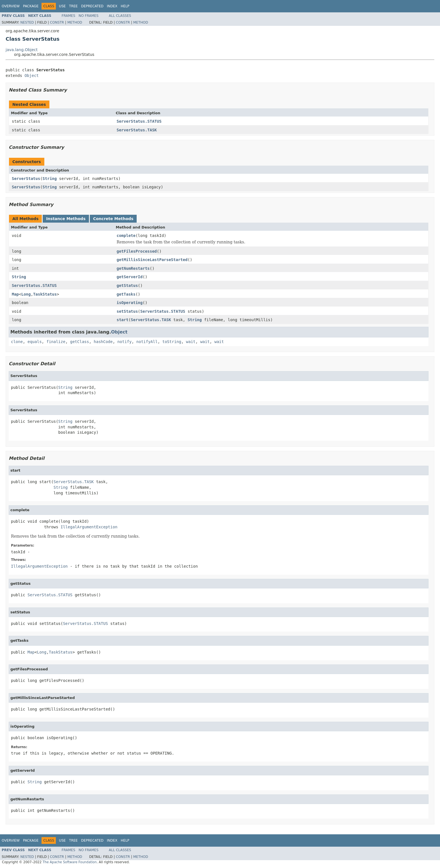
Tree (73, 6)
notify (124, 342)
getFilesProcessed (137, 251)
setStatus (127, 311)
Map (15, 294)
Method (75, 22)
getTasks (126, 294)
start (123, 320)
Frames (69, 16)
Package (31, 6)
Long (26, 294)
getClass (80, 342)
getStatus (127, 285)
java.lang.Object (22, 50)
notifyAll (147, 342)
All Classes (120, 16)
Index (112, 6)
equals (35, 342)
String (50, 179)
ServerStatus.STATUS (139, 121)
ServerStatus (26, 179)
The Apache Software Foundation (70, 862)
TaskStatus (45, 294)
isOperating (130, 303)
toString (172, 342)
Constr (57, 22)
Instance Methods (66, 219)
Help (125, 6)
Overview (11, 6)
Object (32, 76)
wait (191, 342)
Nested (27, 22)
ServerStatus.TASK (137, 130)
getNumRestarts (133, 268)
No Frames (89, 16)
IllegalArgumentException (89, 527)
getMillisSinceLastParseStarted (152, 260)
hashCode (103, 342)
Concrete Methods (113, 219)
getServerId (130, 277)
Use (62, 6)
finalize (56, 342)
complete (126, 236)
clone (17, 342)
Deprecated (92, 6)
